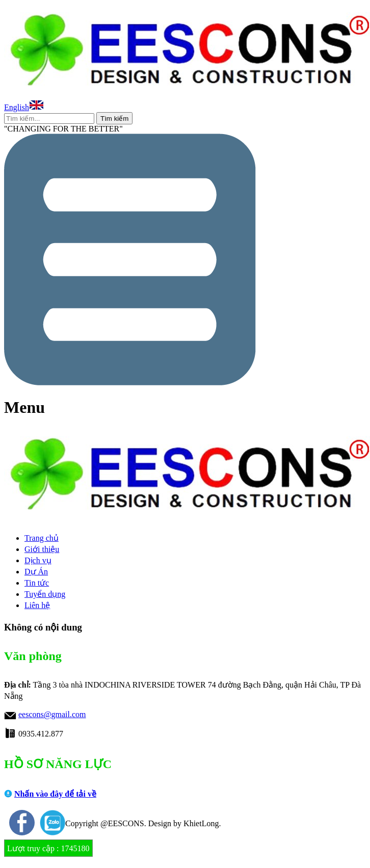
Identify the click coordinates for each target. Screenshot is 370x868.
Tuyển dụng (45, 594)
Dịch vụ (38, 560)
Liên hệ (37, 605)
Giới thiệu (42, 549)
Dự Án (36, 572)
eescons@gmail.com (52, 714)
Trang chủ (42, 538)
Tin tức (37, 583)
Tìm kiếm (114, 119)
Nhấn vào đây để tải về (55, 794)
